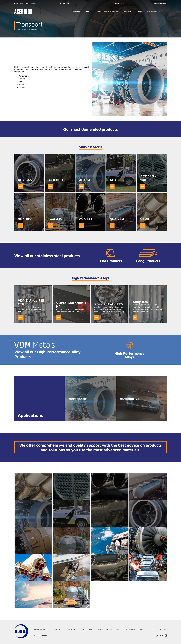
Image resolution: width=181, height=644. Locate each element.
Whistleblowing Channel (135, 629)
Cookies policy (56, 629)
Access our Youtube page (64, 3)
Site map (27, 3)
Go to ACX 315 (81, 225)
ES (166, 12)
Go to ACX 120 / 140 (143, 186)
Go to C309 (143, 225)
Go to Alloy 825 (135, 318)
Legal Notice (72, 629)
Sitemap (163, 629)
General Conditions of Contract (109, 629)
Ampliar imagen (33, 487)
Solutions (24, 29)
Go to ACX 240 (51, 225)
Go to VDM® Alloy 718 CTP (20, 318)
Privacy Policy (87, 629)
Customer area (158, 3)
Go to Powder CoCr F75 (97, 318)
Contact (21, 3)
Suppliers (34, 3)
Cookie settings (40, 629)
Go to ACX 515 (81, 186)
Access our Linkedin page (68, 3)
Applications (33, 29)
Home (16, 3)
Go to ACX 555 (112, 186)
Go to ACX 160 (20, 225)
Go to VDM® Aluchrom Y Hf (59, 318)
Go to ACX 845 (20, 186)
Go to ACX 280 (112, 225)
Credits (152, 629)
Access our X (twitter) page (61, 3)
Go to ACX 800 (51, 186)
